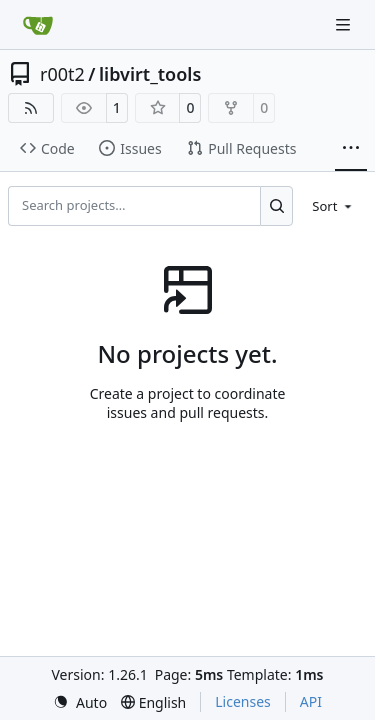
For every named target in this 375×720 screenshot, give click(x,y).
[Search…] (276, 206)
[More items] (351, 149)
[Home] (38, 25)
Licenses (243, 701)
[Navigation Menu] (345, 24)
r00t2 (62, 74)
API (311, 701)
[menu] (333, 206)
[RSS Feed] (31, 108)
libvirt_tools (150, 74)
